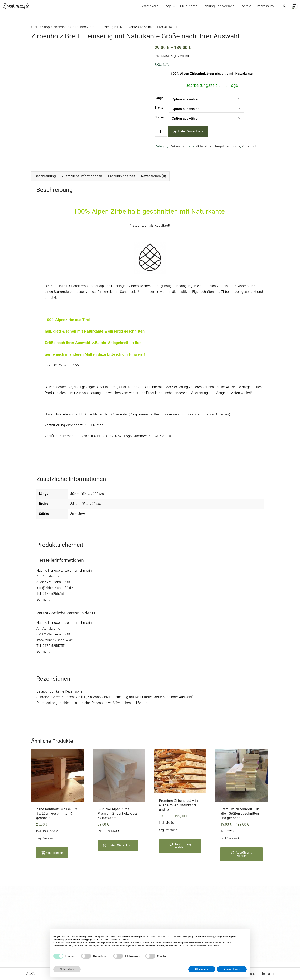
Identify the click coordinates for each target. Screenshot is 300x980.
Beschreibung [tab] (45, 162)
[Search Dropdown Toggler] (284, 6)
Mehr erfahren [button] (67, 969)
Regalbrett (223, 146)
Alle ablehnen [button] (202, 969)
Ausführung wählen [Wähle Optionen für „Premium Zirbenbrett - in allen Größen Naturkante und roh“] (183, 831)
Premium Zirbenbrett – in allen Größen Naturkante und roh (178, 791)
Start (35, 27)
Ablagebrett (205, 146)
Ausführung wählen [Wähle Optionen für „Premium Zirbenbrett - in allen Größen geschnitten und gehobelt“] (244, 840)
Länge (159, 98)
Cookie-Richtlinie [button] (110, 940)
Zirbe (236, 146)
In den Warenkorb (190, 131)
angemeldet (61, 688)
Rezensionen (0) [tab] (154, 162)
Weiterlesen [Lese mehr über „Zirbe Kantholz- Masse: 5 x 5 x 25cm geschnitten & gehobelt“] (52, 838)
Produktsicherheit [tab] (122, 162)
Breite (159, 108)
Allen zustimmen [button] (232, 969)
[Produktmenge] (161, 131)
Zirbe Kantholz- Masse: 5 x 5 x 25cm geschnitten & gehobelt (57, 799)
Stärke (159, 117)
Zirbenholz (61, 27)
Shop (46, 27)
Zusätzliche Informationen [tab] (82, 162)
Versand (183, 56)
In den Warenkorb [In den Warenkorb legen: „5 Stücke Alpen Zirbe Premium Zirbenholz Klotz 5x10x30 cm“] (118, 831)
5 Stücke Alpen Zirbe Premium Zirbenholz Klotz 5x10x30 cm (118, 799)
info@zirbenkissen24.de (55, 573)
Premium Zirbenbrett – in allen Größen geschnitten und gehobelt (240, 799)
